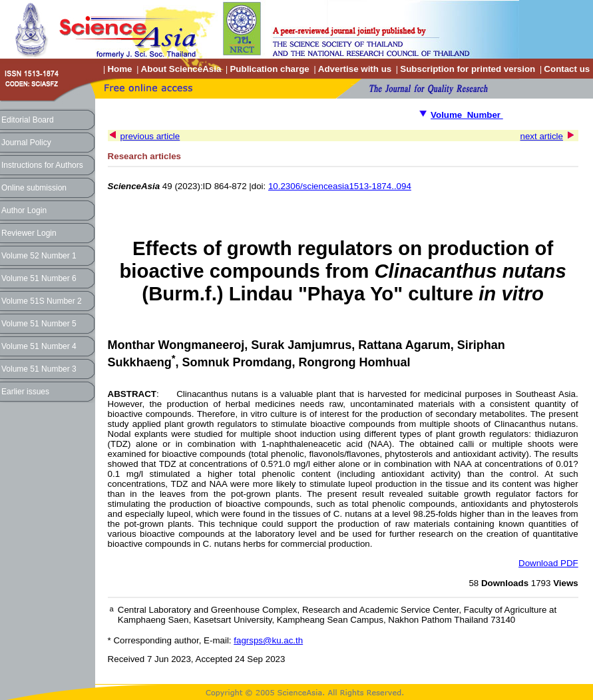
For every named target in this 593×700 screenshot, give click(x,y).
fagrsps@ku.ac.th (268, 640)
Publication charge (269, 69)
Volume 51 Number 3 (39, 369)
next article (542, 136)
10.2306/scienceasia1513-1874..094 (340, 186)
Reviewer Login (29, 233)
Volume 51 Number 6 (39, 278)
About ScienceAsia (181, 69)
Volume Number (467, 115)
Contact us (567, 69)
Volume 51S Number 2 (42, 301)
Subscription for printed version (468, 69)
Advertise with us (355, 69)
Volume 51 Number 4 (39, 346)
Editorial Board (28, 120)
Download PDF (548, 563)
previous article (150, 136)
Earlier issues (25, 392)
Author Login (24, 210)
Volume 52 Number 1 (39, 256)
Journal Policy (26, 143)
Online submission (34, 188)
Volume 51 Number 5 (39, 324)
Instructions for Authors (42, 165)
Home (119, 69)
